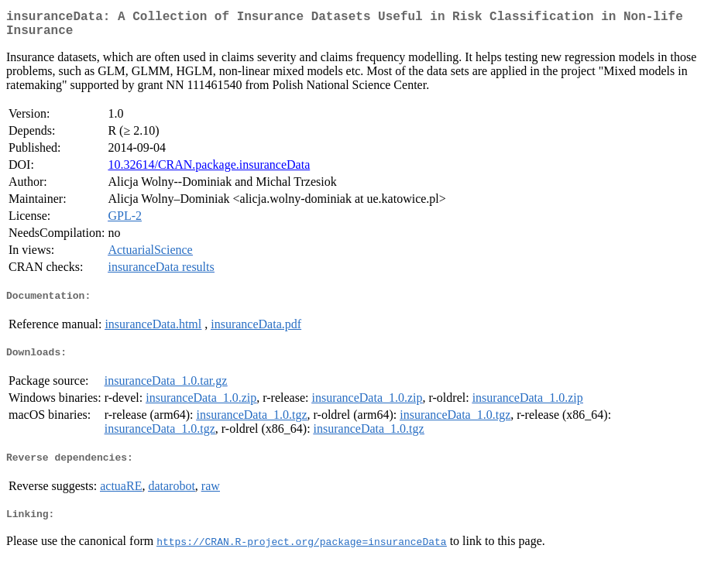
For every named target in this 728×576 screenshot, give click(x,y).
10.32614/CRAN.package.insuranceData (209, 171)
